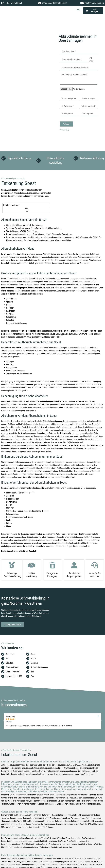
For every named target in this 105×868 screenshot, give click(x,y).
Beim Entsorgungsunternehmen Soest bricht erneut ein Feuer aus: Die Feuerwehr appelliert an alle (47, 762)
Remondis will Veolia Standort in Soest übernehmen (25, 835)
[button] (78, 9)
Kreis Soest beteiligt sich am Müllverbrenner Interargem (27, 855)
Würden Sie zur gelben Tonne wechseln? (20, 812)
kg (92, 61)
